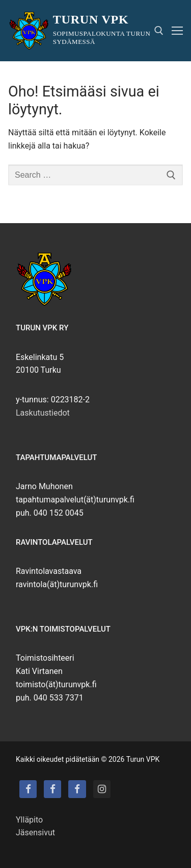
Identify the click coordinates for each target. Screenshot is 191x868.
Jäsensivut (35, 833)
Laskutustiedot (43, 413)
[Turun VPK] (28, 789)
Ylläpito (29, 820)
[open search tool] (159, 31)
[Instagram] (102, 789)
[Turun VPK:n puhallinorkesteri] (77, 789)
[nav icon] (177, 31)
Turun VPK (91, 19)
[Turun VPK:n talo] (52, 789)
